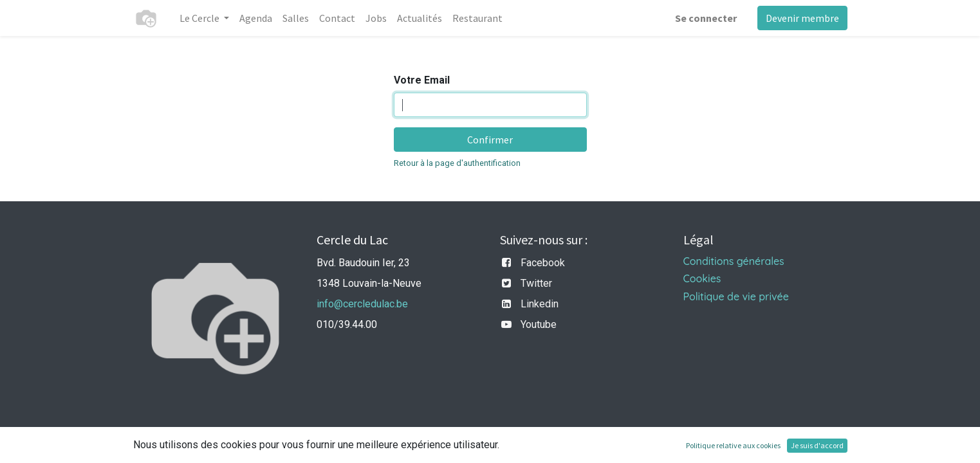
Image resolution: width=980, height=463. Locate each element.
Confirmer (490, 140)
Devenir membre (802, 18)
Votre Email (422, 80)
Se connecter (706, 18)
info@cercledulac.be (362, 304)
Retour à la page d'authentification (457, 163)
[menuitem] (256, 18)
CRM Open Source (806, 445)
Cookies (702, 278)
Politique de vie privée (736, 296)
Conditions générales (734, 261)
